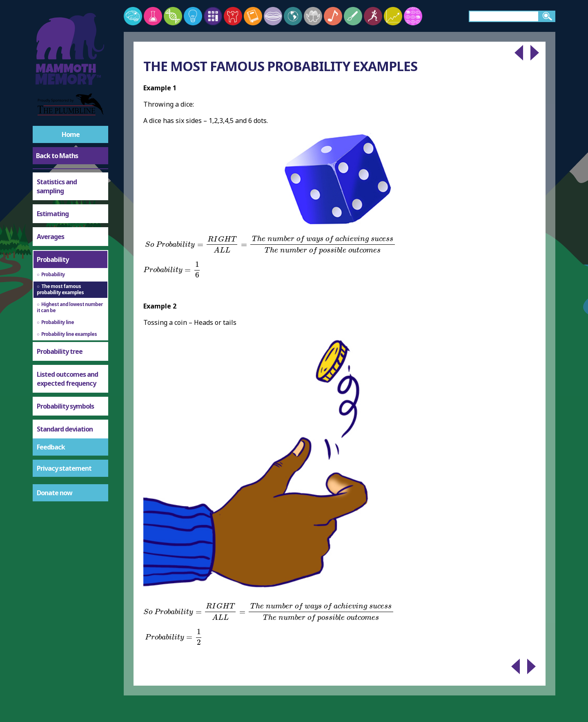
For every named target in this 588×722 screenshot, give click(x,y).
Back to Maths (57, 156)
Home (71, 134)
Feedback (51, 447)
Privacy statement (64, 468)
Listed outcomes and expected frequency (67, 379)
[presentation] (270, 245)
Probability (53, 259)
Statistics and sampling (57, 186)
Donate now (55, 493)
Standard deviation (65, 429)
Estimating (53, 214)
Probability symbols (65, 406)
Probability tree (60, 351)
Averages (50, 237)
